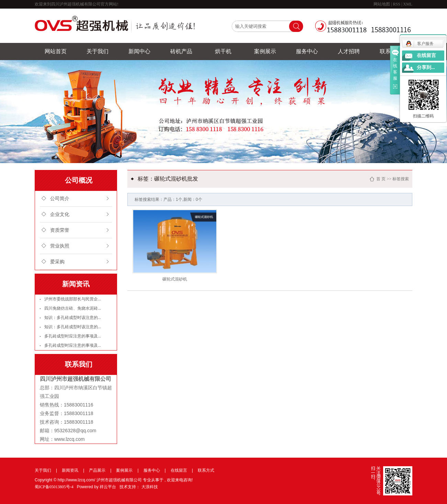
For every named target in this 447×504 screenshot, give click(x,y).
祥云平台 (108, 487)
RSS (397, 4)
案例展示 (265, 51)
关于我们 (98, 51)
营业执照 (60, 246)
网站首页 (56, 51)
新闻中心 (139, 51)
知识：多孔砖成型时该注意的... (73, 318)
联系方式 (206, 470)
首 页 (381, 179)
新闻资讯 (70, 470)
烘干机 (223, 51)
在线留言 (179, 470)
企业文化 (60, 214)
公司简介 (60, 199)
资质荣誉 (60, 230)
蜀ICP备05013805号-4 (54, 487)
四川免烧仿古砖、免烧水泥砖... (73, 308)
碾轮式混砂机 (175, 279)
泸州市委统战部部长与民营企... (73, 299)
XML (408, 4)
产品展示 (97, 470)
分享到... (426, 67)
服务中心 (307, 51)
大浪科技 (150, 487)
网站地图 (382, 4)
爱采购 (57, 262)
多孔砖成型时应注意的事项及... (73, 336)
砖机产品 (181, 51)
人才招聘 (349, 51)
